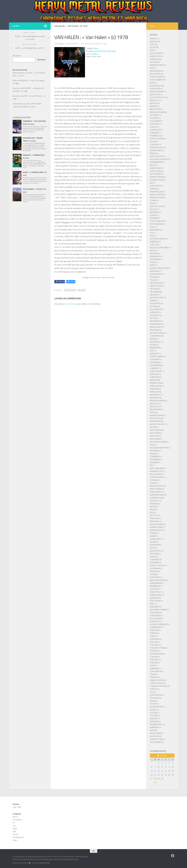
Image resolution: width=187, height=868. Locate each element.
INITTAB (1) (154, 318)
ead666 (61, 44)
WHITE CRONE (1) (157, 733)
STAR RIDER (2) (156, 613)
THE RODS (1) (155, 651)
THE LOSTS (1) (155, 645)
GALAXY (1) (154, 251)
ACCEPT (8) (154, 47)
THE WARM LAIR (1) (158, 654)
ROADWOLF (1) (156, 521)
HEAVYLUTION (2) (157, 286)
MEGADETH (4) (156, 398)
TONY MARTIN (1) (157, 672)
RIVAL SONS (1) (156, 518)
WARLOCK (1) (155, 719)
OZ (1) (152, 465)
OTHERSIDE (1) (156, 457)
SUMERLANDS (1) (157, 627)
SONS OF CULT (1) (157, 592)
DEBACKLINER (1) (157, 168)
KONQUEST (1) (156, 354)
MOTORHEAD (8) (156, 421)
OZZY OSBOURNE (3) (158, 468)
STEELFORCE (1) (156, 616)
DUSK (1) (153, 203)
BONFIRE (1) (155, 106)
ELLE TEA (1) (155, 209)
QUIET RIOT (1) (156, 501)
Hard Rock (95, 54)
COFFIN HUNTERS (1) (158, 139)
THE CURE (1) (155, 642)
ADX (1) (153, 50)
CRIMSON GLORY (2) (158, 148)
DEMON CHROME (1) (158, 177)
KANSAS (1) (154, 339)
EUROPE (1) (154, 215)
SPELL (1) (154, 604)
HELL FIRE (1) (155, 289)
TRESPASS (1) (155, 677)
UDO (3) (153, 692)
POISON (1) (154, 483)
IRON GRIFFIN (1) (157, 321)
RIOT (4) (153, 513)
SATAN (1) (154, 548)
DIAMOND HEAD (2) (158, 180)
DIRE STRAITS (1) (157, 186)
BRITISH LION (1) (156, 109)
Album (96, 48)
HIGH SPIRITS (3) (156, 304)
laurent (15, 96)
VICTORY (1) (155, 704)
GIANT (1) (154, 265)
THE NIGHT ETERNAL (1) (159, 648)
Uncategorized (18, 837)
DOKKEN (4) (154, 189)
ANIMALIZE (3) (156, 59)
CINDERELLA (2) (156, 136)
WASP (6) (154, 730)
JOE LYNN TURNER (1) (158, 333)
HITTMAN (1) (155, 307)
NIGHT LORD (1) (156, 433)
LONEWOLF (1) (156, 368)
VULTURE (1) (155, 716)
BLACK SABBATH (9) (158, 80)
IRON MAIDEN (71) (157, 324)
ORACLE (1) (154, 454)
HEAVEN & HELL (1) (157, 283)
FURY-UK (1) (155, 245)
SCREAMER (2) (156, 563)
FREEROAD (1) (155, 242)
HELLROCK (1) (155, 295)
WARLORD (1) (155, 722)
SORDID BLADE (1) (157, 595)
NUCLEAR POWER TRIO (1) (160, 448)
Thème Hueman (44, 863)
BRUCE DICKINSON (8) (158, 112)
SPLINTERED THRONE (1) (160, 610)
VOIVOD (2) (154, 710)
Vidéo (15, 840)
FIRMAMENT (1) (156, 230)
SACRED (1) (154, 542)
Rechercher (17, 56)
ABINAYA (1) (155, 39)
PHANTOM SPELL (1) (158, 477)
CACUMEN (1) (155, 118)
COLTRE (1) (154, 142)
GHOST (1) (154, 262)
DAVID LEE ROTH (101, 51)
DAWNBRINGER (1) (157, 162)
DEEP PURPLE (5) (157, 171)
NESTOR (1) (154, 427)
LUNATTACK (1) (156, 377)
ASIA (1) (153, 68)
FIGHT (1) (154, 227)
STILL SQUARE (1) (157, 619)
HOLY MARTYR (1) (157, 309)
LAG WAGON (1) (156, 362)
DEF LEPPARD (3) (157, 174)
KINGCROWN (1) (156, 348)
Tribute (15, 834)
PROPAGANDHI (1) (157, 492)
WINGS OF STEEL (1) (158, 739)
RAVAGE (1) (154, 507)
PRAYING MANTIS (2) (158, 486)
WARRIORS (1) (155, 727)
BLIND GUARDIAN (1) (158, 92)
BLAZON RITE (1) (156, 89)
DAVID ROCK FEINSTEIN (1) (160, 159)
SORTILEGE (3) (155, 598)
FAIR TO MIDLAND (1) (158, 221)
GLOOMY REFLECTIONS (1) (160, 268)
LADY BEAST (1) (156, 359)
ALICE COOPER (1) (157, 53)
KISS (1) (153, 351)
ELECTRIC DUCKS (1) (158, 206)
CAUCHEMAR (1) (156, 121)
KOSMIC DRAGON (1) (158, 357)
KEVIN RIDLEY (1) (157, 342)
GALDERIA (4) (155, 254)
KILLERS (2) (154, 345)
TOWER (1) (154, 674)
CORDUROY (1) (156, 145)
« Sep (155, 782)
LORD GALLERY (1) (157, 371)
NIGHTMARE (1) (156, 439)
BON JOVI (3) (155, 103)
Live (14, 826)
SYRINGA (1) (155, 633)
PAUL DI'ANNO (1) (157, 474)
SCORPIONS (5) (156, 560)
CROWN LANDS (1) (157, 150)
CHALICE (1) (154, 127)
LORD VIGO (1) (155, 374)
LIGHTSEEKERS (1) (157, 365)
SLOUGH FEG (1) (156, 577)
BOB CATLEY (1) (156, 100)
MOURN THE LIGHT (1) (159, 424)
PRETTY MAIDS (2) (157, 489)
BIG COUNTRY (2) (157, 74)
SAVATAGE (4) (155, 554)
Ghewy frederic (18, 73)
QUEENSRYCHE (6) (157, 498)
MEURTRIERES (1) (157, 410)
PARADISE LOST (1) (157, 471)
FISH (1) (153, 236)
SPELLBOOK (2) (156, 607)
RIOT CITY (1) (155, 516)
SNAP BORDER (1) (157, 583)
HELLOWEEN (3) (156, 292)
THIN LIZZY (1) (155, 660)
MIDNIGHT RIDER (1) (158, 415)
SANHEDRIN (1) (156, 545)
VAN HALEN (112, 51)
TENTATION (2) (156, 639)
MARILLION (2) (156, 392)
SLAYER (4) (154, 574)
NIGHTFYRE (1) (156, 436)
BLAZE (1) (154, 83)
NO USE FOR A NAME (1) (159, 442)
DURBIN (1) (154, 201)
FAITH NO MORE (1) (158, 224)
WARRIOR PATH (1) (157, 724)
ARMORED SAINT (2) (158, 65)
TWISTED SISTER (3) (158, 683)
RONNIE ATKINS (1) (157, 527)
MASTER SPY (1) (156, 395)
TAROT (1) (154, 636)
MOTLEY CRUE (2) (157, 418)
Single (15, 829)
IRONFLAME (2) (156, 330)
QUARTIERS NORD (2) (158, 495)
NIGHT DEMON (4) (157, 430)
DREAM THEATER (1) (158, 195)
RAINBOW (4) (155, 504)
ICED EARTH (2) (156, 315)
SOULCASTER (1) (156, 601)
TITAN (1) (154, 666)
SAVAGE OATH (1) (157, 551)
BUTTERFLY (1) (156, 115)
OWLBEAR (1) (155, 463)
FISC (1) (153, 233)
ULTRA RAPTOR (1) (157, 695)
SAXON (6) (154, 557)
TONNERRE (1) (156, 669)
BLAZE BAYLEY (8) (157, 86)
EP (14, 823)
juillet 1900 (17, 807)
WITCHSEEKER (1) (157, 742)
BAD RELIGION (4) (157, 71)
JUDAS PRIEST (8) (157, 336)
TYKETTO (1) (155, 689)
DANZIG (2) (154, 153)
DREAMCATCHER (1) (158, 198)
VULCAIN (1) (155, 713)
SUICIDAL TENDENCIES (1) (160, 624)
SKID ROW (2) (155, 571)
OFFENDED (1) (156, 451)
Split (14, 831)
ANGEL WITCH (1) (157, 56)
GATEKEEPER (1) (156, 259)
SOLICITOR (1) (155, 589)
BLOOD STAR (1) (156, 95)
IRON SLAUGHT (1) (157, 327)
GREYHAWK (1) (156, 271)
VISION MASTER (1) (157, 707)
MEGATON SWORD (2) (158, 401)
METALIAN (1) (155, 404)
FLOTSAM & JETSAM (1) (159, 239)
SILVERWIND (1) (156, 568)
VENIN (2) (154, 701)
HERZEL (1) (154, 301)
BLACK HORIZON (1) (158, 77)
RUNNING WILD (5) (157, 530)
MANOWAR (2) (156, 389)
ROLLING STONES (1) (158, 524)
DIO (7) (153, 183)
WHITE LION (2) (156, 736)
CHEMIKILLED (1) (156, 130)
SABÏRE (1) (154, 536)
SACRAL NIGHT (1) (157, 539)
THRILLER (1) (155, 663)
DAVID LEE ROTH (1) (158, 156)
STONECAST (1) (156, 621)
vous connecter (70, 304)
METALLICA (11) (156, 407)
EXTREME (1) (155, 218)
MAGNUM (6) (155, 380)
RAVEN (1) (154, 510)
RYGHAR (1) (154, 533)
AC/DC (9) (154, 45)
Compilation (17, 820)
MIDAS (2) (154, 412)
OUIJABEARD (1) (156, 460)
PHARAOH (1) (155, 480)
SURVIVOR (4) (155, 630)
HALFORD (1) (155, 277)
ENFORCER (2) (155, 212)
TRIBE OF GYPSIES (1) (158, 680)
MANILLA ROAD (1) (157, 386)
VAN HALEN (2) (156, 698)
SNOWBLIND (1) (156, 586)
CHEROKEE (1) (155, 133)
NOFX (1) (153, 445)
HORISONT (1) (155, 312)
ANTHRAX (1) (155, 62)
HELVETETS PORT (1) (158, 298)
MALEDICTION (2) (157, 383)
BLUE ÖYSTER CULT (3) (159, 98)
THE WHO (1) (155, 657)
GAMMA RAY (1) (156, 256)
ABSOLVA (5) (155, 42)
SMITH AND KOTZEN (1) (159, 580)
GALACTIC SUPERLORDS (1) (161, 248)
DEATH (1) (154, 165)
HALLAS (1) (154, 280)
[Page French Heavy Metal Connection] (45, 26)
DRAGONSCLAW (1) (157, 192)
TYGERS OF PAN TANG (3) (160, 686)
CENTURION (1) (156, 124)
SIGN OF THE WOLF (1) (159, 566)
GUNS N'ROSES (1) (157, 274)
